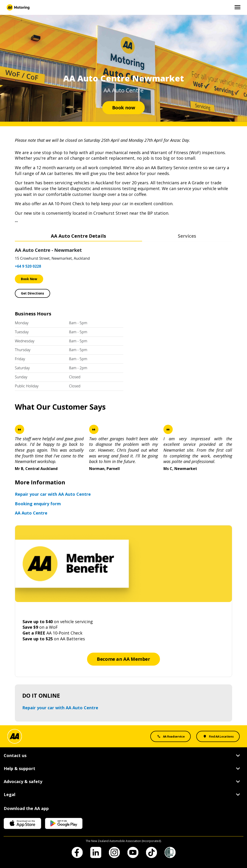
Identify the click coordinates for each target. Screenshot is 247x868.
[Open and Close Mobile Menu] (237, 7)
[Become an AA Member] (123, 659)
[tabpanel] (123, 318)
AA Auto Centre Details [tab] (78, 236)
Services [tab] (187, 236)
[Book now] (124, 108)
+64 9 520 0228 (28, 266)
